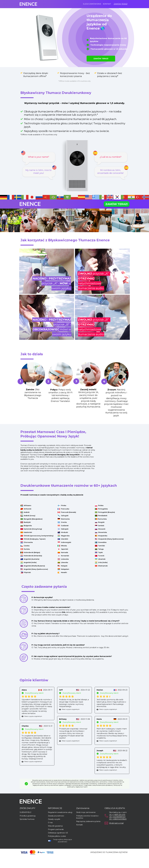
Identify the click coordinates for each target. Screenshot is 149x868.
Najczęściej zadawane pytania (88, 821)
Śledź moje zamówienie (86, 812)
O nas (50, 823)
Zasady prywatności (56, 816)
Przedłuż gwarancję (28, 816)
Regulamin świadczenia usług (60, 812)
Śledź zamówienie (92, 4)
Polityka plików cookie (57, 836)
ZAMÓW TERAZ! (121, 4)
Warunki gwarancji (55, 826)
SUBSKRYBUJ (25, 812)
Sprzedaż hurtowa (27, 819)
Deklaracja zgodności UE (58, 833)
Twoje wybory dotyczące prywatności (60, 841)
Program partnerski (56, 829)
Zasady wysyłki (54, 819)
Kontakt (107, 4)
